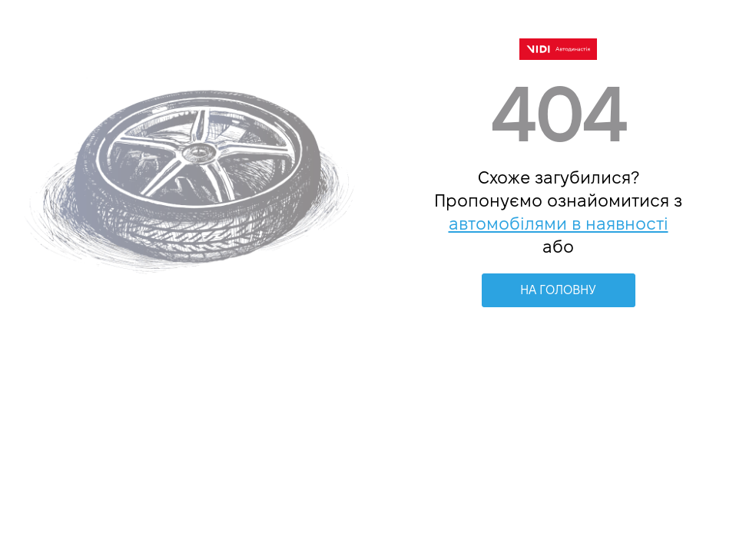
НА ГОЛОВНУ (558, 290)
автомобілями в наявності (559, 224)
